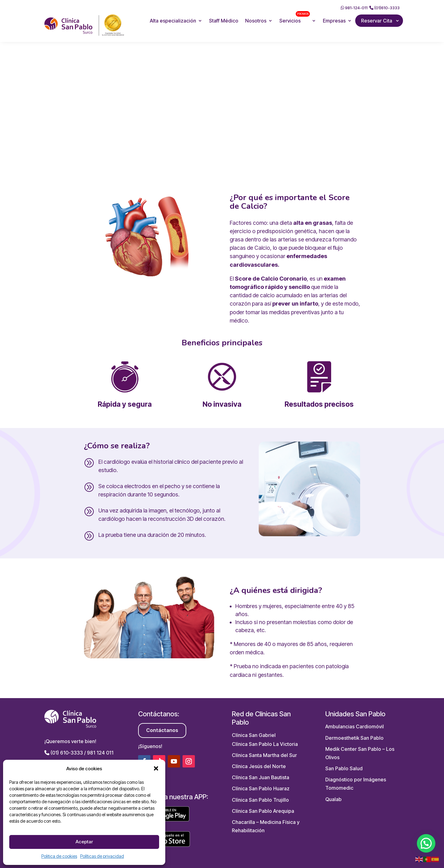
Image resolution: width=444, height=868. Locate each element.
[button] (156, 768)
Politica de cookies (59, 856)
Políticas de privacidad (102, 856)
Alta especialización (173, 21)
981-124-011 (354, 8)
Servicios (295, 17)
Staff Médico (224, 21)
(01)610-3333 (384, 8)
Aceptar (84, 842)
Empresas (334, 21)
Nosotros (256, 21)
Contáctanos (162, 730)
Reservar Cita (377, 21)
